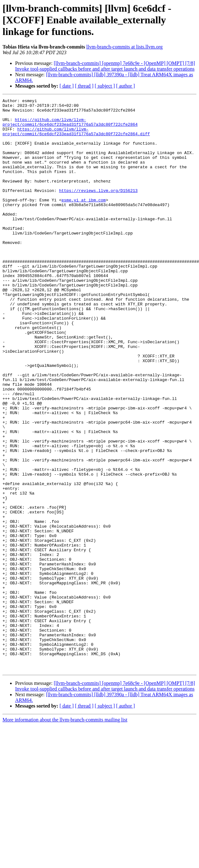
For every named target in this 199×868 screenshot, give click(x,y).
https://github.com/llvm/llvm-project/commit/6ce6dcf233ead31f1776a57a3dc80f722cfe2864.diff (76, 138)
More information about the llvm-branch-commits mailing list (65, 834)
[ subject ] (105, 86)
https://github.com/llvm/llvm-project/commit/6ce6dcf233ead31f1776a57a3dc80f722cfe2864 (70, 127)
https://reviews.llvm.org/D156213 (98, 209)
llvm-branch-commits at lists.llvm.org (124, 47)
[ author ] (126, 86)
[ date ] (67, 86)
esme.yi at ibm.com (83, 221)
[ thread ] (84, 86)
